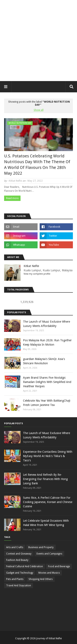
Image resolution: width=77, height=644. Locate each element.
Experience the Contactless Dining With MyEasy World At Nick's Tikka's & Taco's (48, 456)
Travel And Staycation (19, 586)
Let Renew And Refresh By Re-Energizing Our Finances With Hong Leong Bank (45, 479)
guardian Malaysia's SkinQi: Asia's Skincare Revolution (44, 361)
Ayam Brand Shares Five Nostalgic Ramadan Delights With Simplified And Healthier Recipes (47, 382)
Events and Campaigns (49, 554)
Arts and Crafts (15, 547)
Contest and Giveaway (19, 554)
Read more (12, 198)
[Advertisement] (38, 41)
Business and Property (41, 547)
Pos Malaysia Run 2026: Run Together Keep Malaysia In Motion (47, 342)
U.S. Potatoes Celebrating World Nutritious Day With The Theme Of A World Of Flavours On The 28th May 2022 (37, 165)
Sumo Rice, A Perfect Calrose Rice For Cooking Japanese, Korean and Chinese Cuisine (48, 502)
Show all (39, 110)
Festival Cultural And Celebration (25, 566)
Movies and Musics (49, 573)
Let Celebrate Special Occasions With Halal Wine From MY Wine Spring (46, 523)
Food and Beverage (59, 566)
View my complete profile (37, 274)
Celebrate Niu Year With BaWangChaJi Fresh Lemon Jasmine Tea (47, 403)
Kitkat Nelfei (15, 181)
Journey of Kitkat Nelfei (49, 638)
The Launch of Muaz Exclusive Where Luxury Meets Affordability (47, 324)
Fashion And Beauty (17, 560)
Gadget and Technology (20, 573)
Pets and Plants (15, 579)
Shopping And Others (41, 579)
